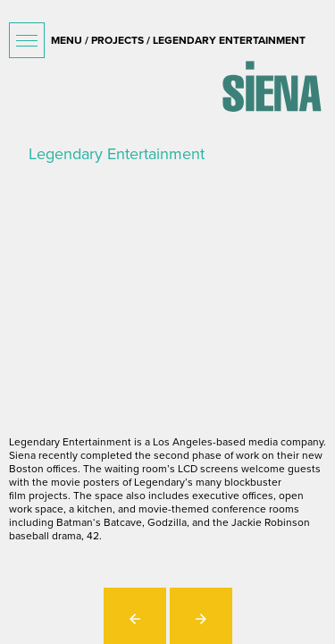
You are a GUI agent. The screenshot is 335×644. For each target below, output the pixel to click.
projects (117, 40)
